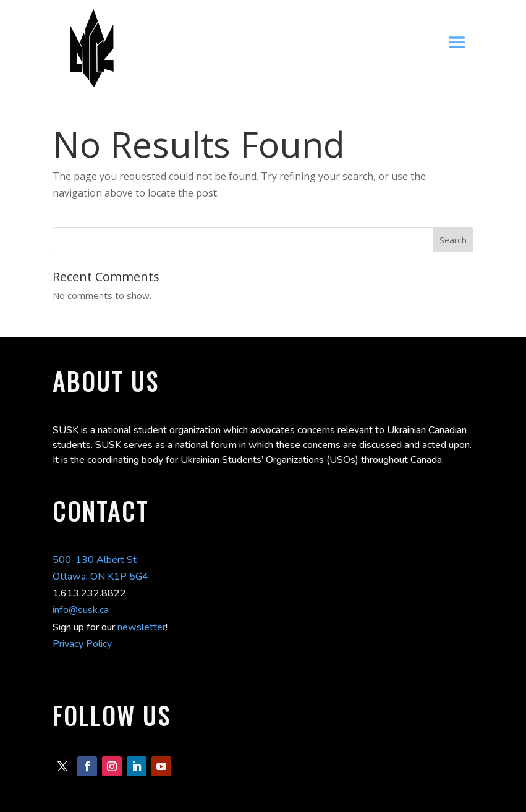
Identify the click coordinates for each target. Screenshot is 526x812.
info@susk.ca (81, 610)
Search (453, 240)
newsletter (142, 627)
